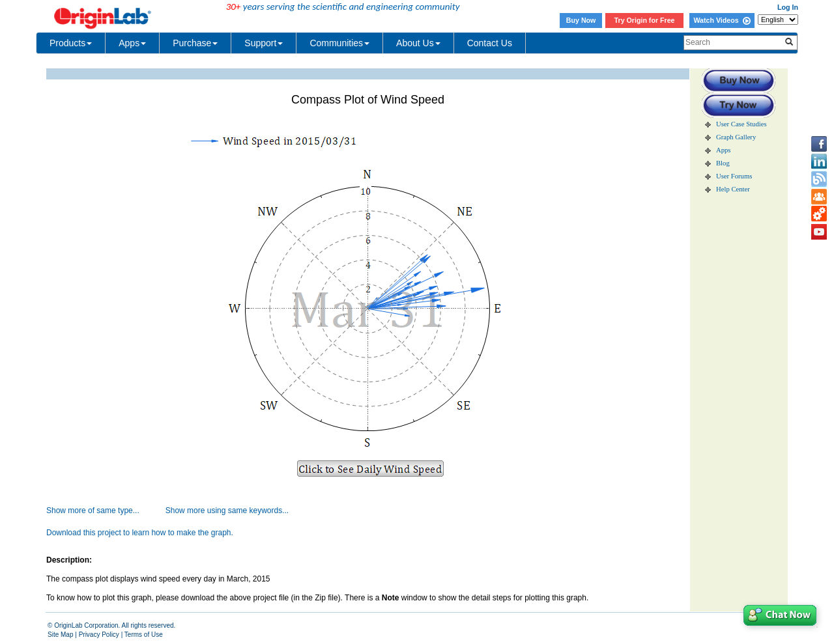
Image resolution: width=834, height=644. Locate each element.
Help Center (733, 189)
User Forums (734, 176)
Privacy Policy (99, 635)
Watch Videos (722, 20)
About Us (418, 43)
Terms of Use (144, 635)
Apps (132, 43)
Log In (788, 7)
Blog (723, 163)
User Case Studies (741, 124)
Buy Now (581, 20)
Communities (339, 43)
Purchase (195, 43)
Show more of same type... (93, 511)
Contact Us (490, 43)
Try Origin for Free (645, 20)
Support (264, 43)
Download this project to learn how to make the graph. (140, 533)
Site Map (60, 635)
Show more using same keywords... (227, 511)
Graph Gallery (736, 137)
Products (71, 43)
